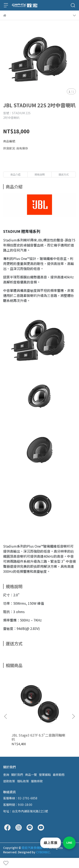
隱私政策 (23, 781)
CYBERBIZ (43, 852)
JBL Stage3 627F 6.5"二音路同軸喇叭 (38, 737)
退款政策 (9, 781)
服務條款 (37, 781)
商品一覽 (31, 775)
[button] (73, 716)
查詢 (6, 775)
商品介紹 (15, 174)
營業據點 (45, 775)
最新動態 (59, 775)
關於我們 (17, 775)
